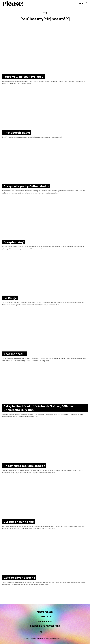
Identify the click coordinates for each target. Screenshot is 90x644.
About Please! (45, 612)
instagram (41, 632)
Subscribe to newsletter (45, 626)
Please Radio (45, 621)
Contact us (45, 617)
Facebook (45, 632)
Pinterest (49, 632)
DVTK (64, 638)
